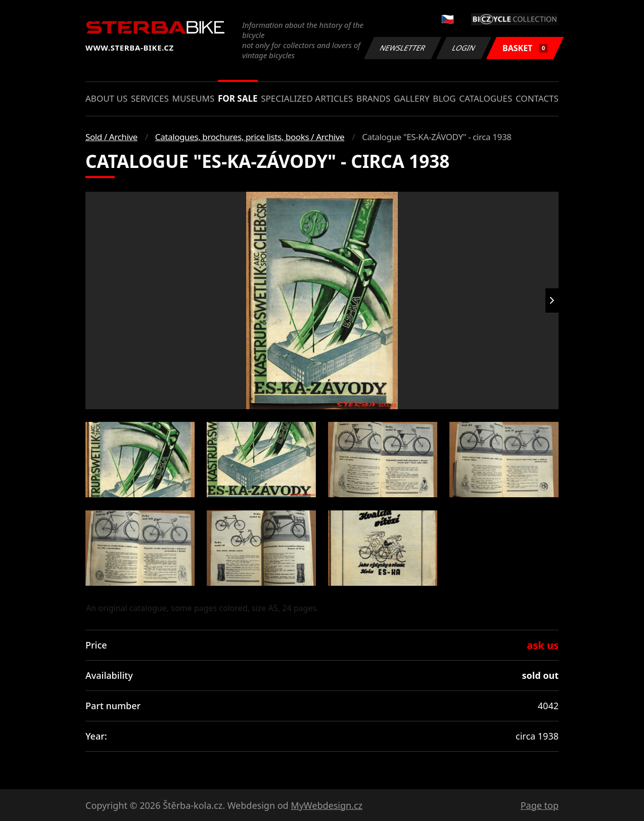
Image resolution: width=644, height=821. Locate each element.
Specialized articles (307, 98)
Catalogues (486, 98)
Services (150, 98)
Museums (193, 98)
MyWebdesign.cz (327, 805)
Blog (444, 98)
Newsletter (402, 48)
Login (464, 48)
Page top (540, 805)
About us (106, 98)
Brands (373, 98)
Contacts (537, 98)
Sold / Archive (111, 137)
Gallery (412, 98)
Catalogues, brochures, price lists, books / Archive (250, 137)
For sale (238, 98)
